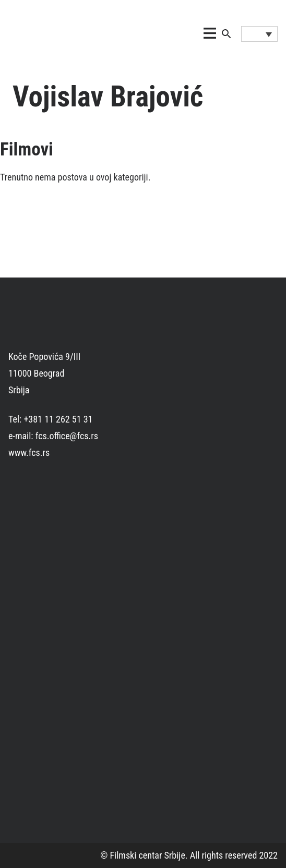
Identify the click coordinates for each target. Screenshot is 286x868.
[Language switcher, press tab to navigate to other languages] (259, 34)
